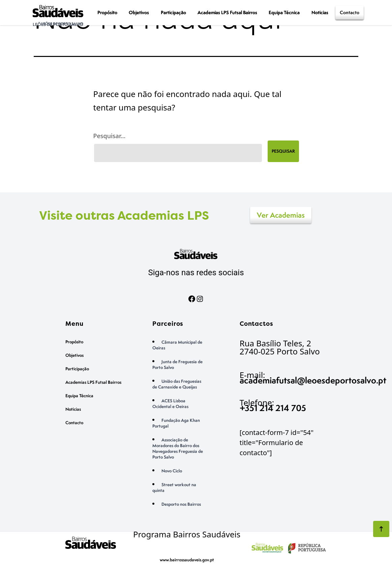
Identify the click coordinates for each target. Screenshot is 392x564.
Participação (173, 12)
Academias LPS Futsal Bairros (227, 12)
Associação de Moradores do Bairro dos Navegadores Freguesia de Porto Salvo (178, 448)
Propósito (107, 12)
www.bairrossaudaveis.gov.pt (187, 560)
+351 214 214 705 (273, 408)
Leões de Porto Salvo (58, 24)
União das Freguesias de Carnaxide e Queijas (177, 384)
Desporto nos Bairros (181, 504)
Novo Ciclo (172, 471)
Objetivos (139, 12)
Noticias (320, 12)
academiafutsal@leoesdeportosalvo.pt (313, 380)
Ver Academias (281, 215)
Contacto (350, 12)
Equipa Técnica (284, 12)
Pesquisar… (110, 136)
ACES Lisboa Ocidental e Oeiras (170, 404)
